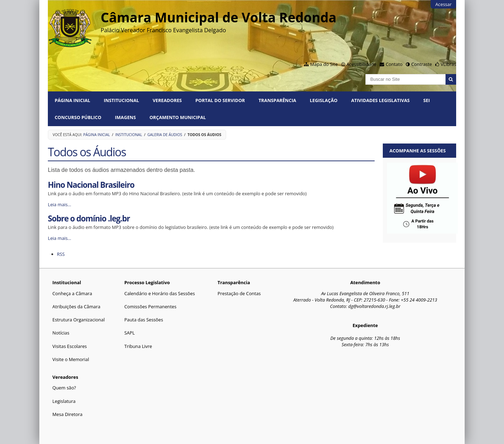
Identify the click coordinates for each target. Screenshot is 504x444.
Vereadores (167, 100)
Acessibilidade (361, 64)
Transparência (277, 100)
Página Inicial (72, 100)
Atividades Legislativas (380, 100)
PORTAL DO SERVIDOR (220, 100)
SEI (426, 100)
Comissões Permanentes (150, 307)
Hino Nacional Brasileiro (91, 185)
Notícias (61, 333)
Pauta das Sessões (144, 320)
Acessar (443, 4)
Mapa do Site (324, 64)
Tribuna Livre (138, 346)
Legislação (324, 100)
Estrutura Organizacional (79, 320)
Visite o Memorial (71, 359)
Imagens (125, 117)
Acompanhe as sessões (418, 151)
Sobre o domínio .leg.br (89, 218)
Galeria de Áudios (165, 135)
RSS (61, 254)
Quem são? (64, 388)
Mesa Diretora (68, 414)
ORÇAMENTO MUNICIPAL (178, 117)
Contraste (421, 64)
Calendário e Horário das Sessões (160, 293)
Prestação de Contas (239, 293)
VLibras (448, 64)
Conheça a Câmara (72, 293)
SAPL (130, 333)
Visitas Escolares (70, 346)
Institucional (121, 100)
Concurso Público (78, 117)
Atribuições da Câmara (76, 307)
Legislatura (64, 401)
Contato (394, 64)
